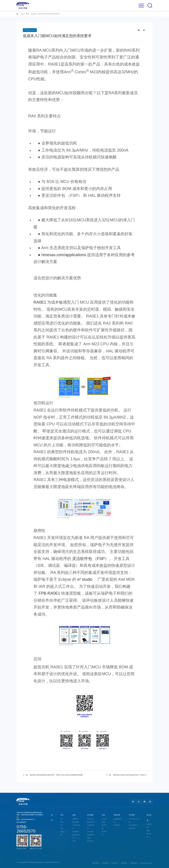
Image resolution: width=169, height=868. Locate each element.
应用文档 (90, 841)
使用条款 (114, 863)
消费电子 (75, 819)
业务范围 (132, 828)
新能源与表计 (76, 836)
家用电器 (75, 831)
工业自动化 (76, 825)
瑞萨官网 (96, 863)
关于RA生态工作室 (134, 820)
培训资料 (90, 835)
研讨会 (104, 819)
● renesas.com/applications (60, 255)
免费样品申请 (118, 820)
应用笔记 (104, 833)
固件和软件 (91, 822)
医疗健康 (75, 822)
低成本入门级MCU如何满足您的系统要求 (45, 14)
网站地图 (134, 863)
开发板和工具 (91, 827)
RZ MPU (62, 827)
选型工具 (63, 833)
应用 (74, 815)
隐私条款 (124, 863)
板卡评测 (104, 827)
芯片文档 (90, 819)
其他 (74, 841)
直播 (103, 822)
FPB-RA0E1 (49, 593)
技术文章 (90, 831)
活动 (22, 14)
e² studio (85, 579)
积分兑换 (149, 835)
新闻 (28, 14)
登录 (148, 831)
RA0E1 (40, 302)
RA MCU (62, 820)
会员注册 (149, 826)
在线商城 (105, 863)
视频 (89, 838)
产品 (62, 815)
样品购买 (117, 825)
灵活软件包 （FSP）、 (92, 559)
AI (73, 828)
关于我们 (132, 815)
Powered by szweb (146, 863)
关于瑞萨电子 (133, 825)
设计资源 (90, 815)
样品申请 (117, 815)
